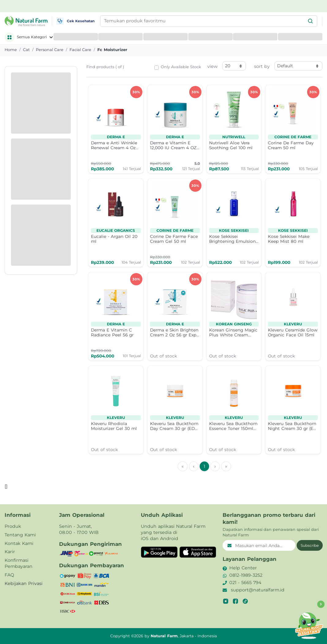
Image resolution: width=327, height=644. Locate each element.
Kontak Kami (19, 543)
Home (11, 50)
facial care (80, 50)
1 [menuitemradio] (204, 466)
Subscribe (310, 545)
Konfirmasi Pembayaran (19, 563)
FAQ (9, 575)
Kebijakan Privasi (24, 583)
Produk (13, 526)
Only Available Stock (181, 67)
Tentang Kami (20, 535)
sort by (262, 66)
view (212, 66)
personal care (50, 50)
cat (26, 50)
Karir (10, 552)
